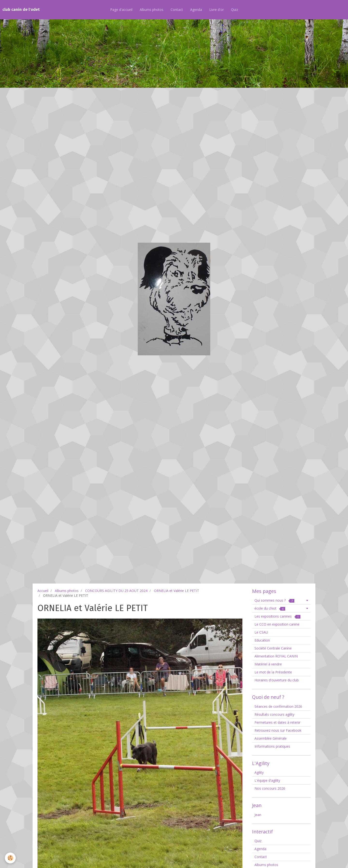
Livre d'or (217, 10)
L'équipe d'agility (267, 780)
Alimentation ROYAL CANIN (276, 656)
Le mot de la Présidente (273, 672)
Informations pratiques (272, 746)
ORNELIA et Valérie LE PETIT (177, 591)
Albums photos (152, 10)
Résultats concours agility (274, 714)
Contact (177, 10)
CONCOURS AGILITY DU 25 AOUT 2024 (116, 591)
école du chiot (270, 608)
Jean (258, 815)
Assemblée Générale (271, 738)
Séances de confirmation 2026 (278, 706)
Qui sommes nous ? (274, 600)
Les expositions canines (277, 616)
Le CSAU (261, 632)
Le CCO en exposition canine (277, 624)
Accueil (43, 591)
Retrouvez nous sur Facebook (278, 730)
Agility (259, 772)
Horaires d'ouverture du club (277, 680)
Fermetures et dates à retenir (277, 722)
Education (262, 640)
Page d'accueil (121, 10)
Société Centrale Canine (273, 648)
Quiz (235, 10)
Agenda (196, 10)
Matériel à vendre (268, 664)
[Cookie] (10, 858)
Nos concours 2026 (270, 788)
